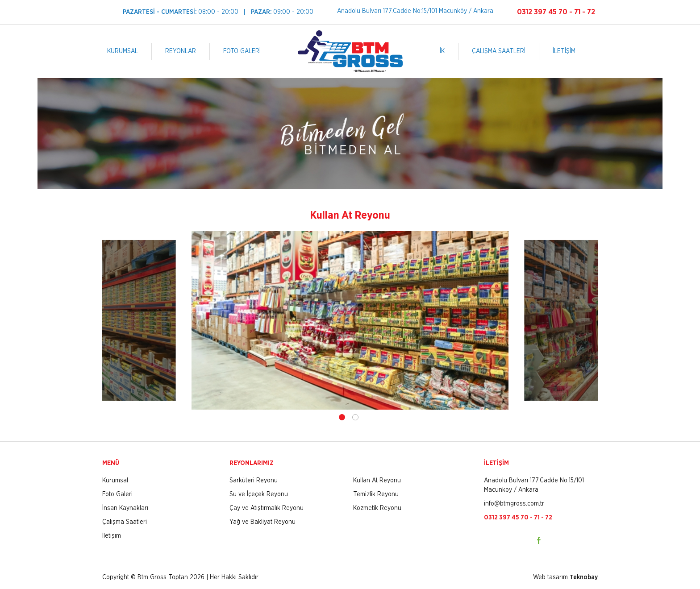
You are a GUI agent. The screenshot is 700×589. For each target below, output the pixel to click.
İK (442, 51)
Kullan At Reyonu (377, 481)
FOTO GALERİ (242, 51)
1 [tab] (342, 417)
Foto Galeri (117, 494)
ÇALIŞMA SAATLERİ (499, 51)
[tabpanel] (350, 320)
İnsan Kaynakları (125, 508)
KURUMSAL (123, 51)
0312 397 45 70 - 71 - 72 (556, 12)
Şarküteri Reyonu (254, 481)
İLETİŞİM (564, 51)
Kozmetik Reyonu (377, 508)
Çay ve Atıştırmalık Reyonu (267, 508)
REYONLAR (181, 51)
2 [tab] (355, 417)
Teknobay (584, 577)
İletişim (112, 536)
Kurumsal (115, 481)
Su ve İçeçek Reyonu (259, 494)
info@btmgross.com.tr (514, 504)
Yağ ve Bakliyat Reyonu (262, 522)
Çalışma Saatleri (125, 522)
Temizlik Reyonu (376, 494)
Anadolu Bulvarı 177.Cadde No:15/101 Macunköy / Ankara (415, 11)
